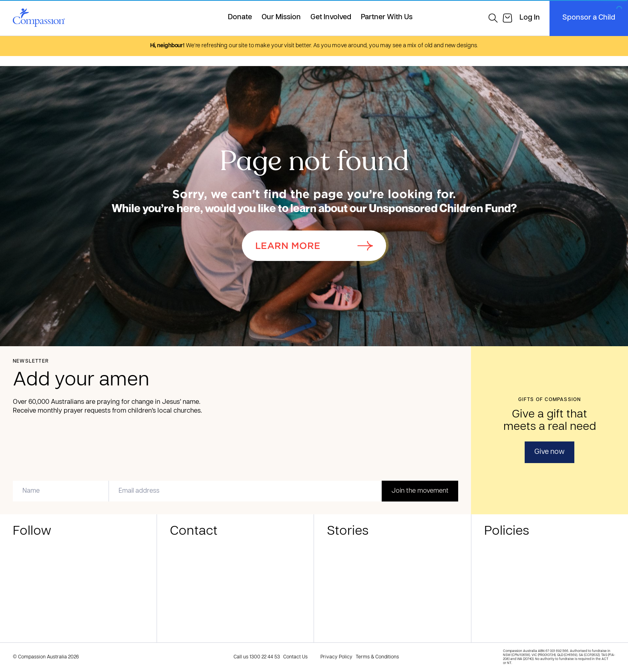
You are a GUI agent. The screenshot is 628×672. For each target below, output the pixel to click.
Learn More (314, 246)
